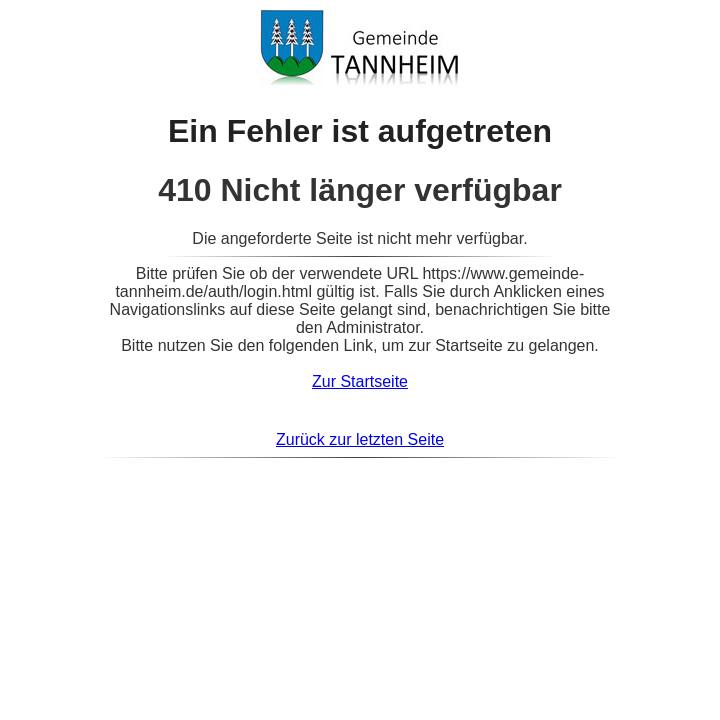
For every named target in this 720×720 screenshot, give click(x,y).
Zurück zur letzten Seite (360, 439)
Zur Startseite (360, 381)
